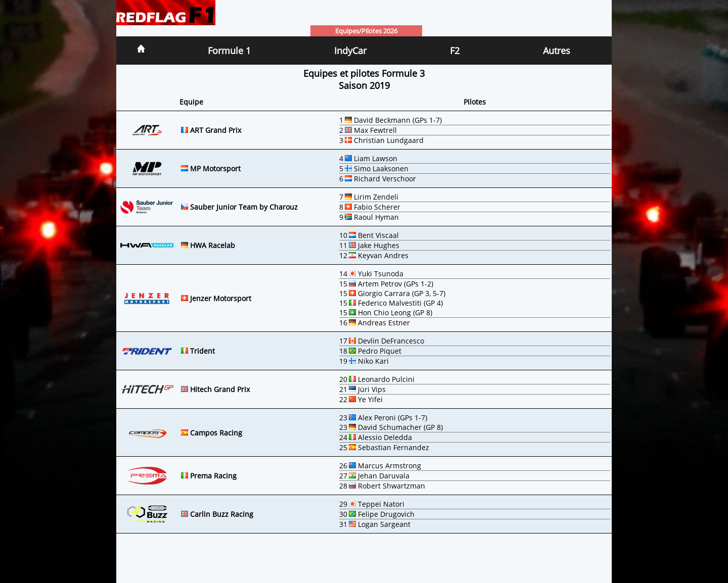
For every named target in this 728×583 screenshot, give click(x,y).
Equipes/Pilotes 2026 (366, 31)
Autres (557, 51)
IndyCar (350, 51)
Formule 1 (229, 51)
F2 (455, 51)
